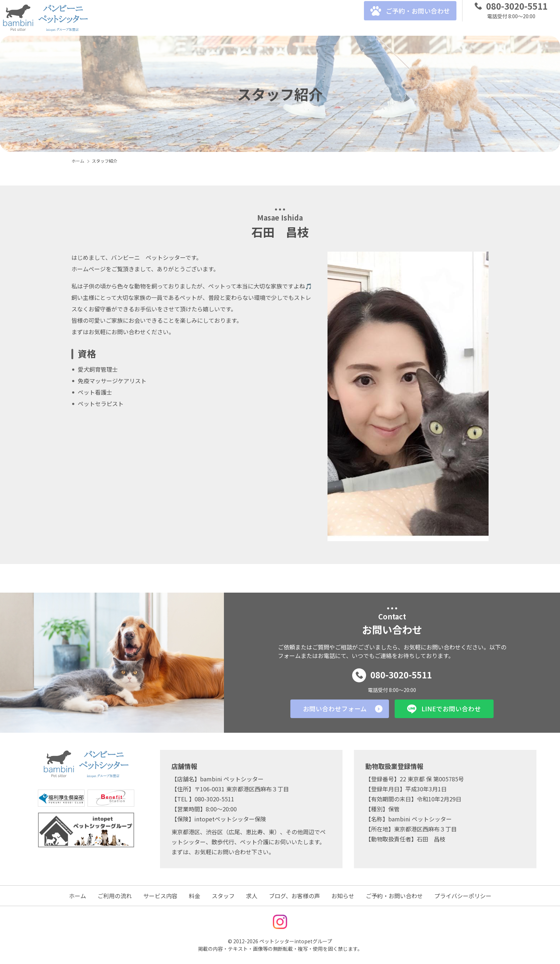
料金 (197, 18)
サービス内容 (163, 18)
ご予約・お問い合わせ (403, 18)
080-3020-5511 (392, 674)
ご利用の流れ (117, 18)
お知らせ (343, 896)
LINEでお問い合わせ (450, 709)
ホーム (77, 896)
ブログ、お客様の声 (297, 18)
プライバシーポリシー (463, 896)
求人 (254, 18)
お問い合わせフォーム (328, 709)
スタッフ (226, 18)
